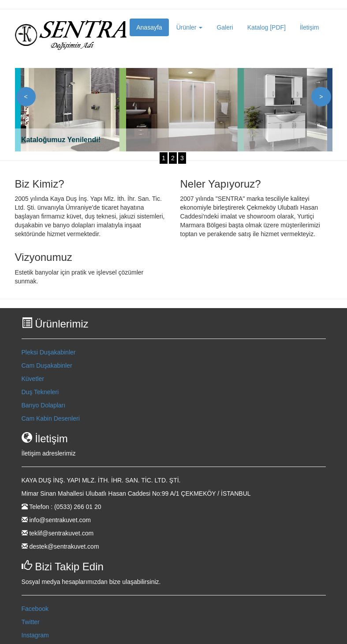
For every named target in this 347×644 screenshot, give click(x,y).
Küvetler (33, 379)
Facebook (35, 609)
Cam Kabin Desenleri (51, 418)
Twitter (31, 622)
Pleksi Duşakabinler (49, 352)
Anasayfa (149, 27)
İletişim (310, 27)
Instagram (35, 635)
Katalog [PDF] (267, 27)
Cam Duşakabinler (47, 365)
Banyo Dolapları (44, 405)
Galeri (225, 27)
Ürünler (190, 27)
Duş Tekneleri (40, 392)
